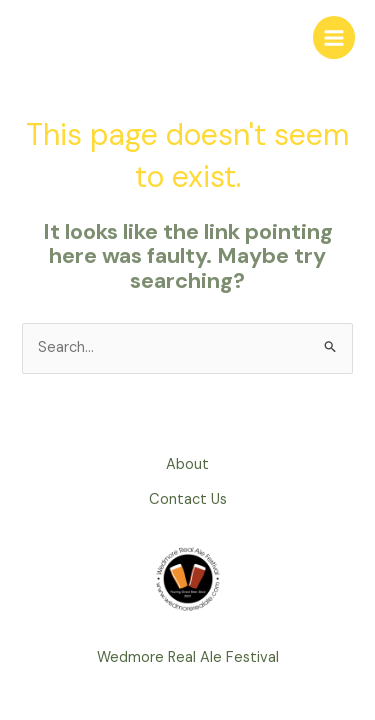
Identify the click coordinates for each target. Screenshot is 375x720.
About (187, 464)
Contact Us (188, 499)
